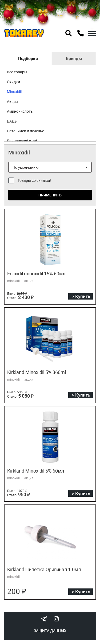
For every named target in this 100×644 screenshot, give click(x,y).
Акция (12, 101)
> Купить (81, 296)
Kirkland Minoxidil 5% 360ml (37, 372)
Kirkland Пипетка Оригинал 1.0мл (44, 569)
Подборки (28, 58)
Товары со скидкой (34, 180)
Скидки (13, 82)
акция (29, 281)
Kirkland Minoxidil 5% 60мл (36, 471)
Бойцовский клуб (22, 141)
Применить (50, 195)
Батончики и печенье (25, 131)
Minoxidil (14, 92)
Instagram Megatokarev (56, 619)
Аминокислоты (20, 111)
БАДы (12, 121)
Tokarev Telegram (44, 619)
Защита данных (50, 631)
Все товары (17, 72)
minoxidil (14, 281)
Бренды (74, 58)
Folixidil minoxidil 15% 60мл (36, 273)
